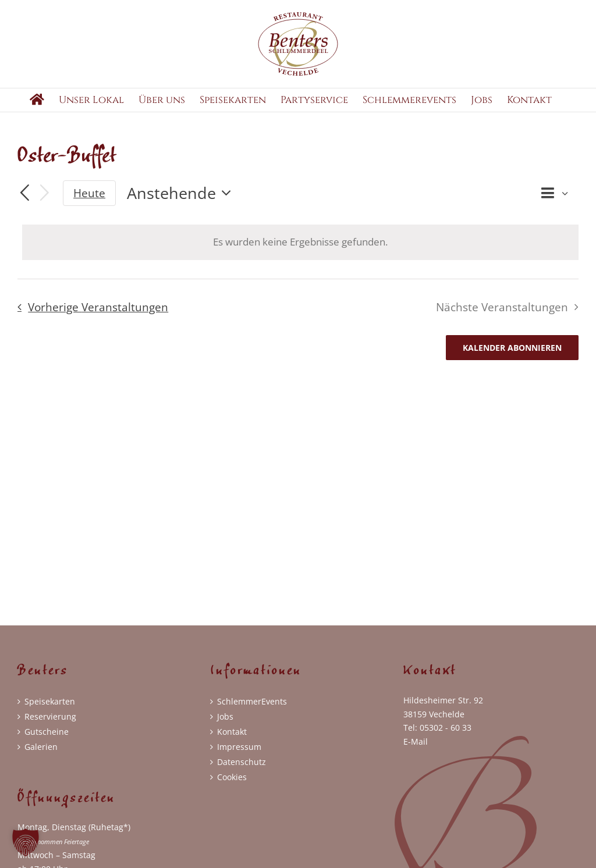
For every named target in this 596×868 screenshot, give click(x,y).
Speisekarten (50, 711)
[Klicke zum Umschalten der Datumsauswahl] (182, 203)
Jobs (225, 726)
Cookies (232, 786)
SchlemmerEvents (252, 711)
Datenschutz (242, 771)
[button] (26, 842)
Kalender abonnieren (512, 357)
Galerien (41, 756)
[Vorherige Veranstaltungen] (24, 203)
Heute (89, 202)
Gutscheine (47, 741)
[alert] (300, 252)
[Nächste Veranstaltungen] (45, 203)
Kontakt (232, 741)
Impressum (239, 756)
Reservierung (50, 726)
